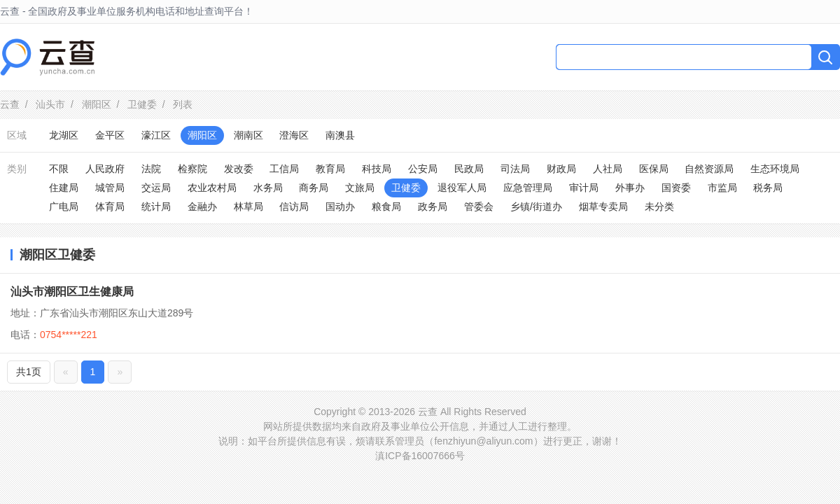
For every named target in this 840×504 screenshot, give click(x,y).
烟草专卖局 (603, 206)
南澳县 (340, 135)
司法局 (515, 169)
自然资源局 (709, 169)
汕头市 (50, 104)
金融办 (202, 206)
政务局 (433, 206)
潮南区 (248, 135)
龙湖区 (64, 135)
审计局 (584, 188)
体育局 (110, 206)
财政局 (561, 169)
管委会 (479, 206)
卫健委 (142, 104)
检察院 (192, 169)
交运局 (156, 188)
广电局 (64, 206)
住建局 (64, 188)
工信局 (284, 169)
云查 (10, 104)
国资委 (676, 188)
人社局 (608, 169)
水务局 (268, 188)
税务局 (768, 188)
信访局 (294, 206)
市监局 (722, 188)
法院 (151, 169)
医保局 (654, 169)
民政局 (469, 169)
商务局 (314, 188)
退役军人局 (462, 188)
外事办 (630, 188)
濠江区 (156, 135)
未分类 (659, 206)
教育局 (330, 169)
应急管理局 (528, 188)
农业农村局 (212, 188)
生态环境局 (775, 169)
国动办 (340, 206)
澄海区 (294, 135)
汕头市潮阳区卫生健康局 (72, 292)
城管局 (110, 188)
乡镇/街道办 (536, 206)
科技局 (377, 169)
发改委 (239, 169)
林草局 (248, 206)
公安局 (423, 169)
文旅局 (360, 188)
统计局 (156, 206)
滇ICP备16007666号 (420, 456)
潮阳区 (97, 104)
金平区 (110, 135)
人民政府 (105, 169)
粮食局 (386, 206)
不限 (59, 169)
